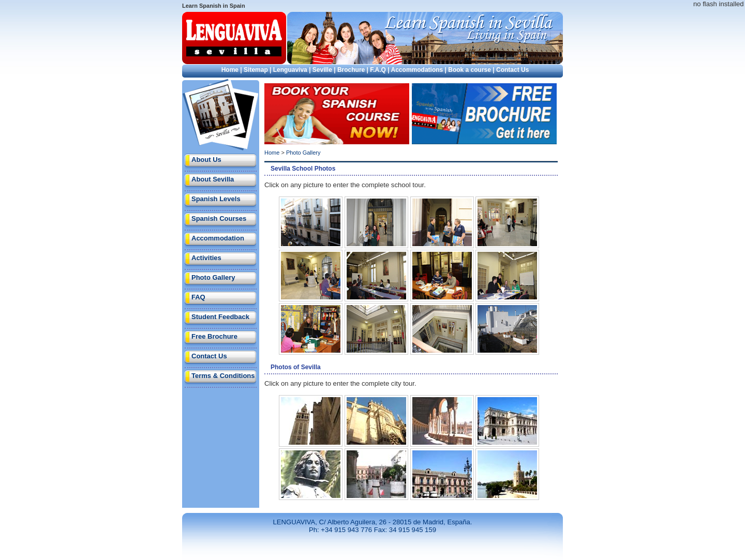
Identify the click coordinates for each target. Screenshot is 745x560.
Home (230, 70)
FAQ (198, 297)
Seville (322, 70)
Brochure (351, 70)
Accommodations (417, 70)
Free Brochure (214, 336)
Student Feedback (220, 317)
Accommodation (218, 238)
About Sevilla (213, 179)
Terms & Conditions (223, 376)
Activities (206, 258)
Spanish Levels (216, 199)
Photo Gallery (213, 277)
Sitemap (256, 70)
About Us (206, 160)
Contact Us (512, 70)
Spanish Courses (219, 218)
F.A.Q (378, 70)
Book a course (470, 70)
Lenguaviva (290, 70)
